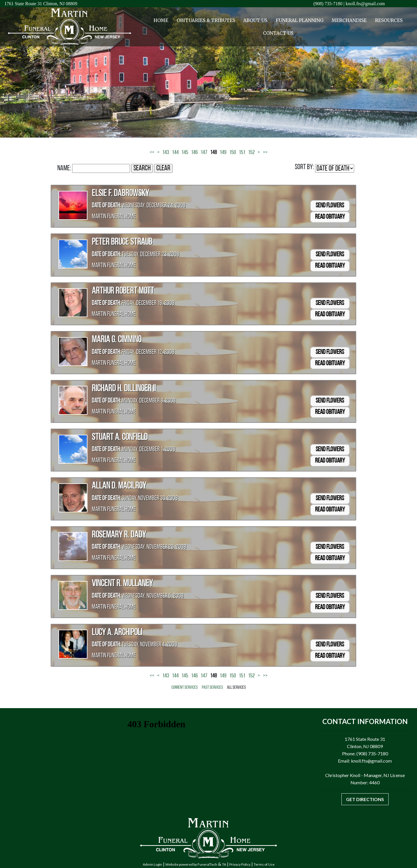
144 (175, 153)
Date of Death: (106, 206)
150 (233, 153)
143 (166, 153)
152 (252, 153)
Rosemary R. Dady (119, 535)
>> (265, 153)
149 (223, 153)
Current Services (185, 688)
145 (185, 153)
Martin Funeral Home (114, 217)
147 (204, 153)
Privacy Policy (240, 864)
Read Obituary (330, 217)
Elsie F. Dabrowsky (120, 194)
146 (194, 153)
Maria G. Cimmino (117, 340)
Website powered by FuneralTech (191, 864)
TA (224, 864)
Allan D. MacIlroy (119, 486)
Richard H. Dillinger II (124, 389)
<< (152, 153)
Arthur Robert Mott (123, 291)
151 (242, 153)
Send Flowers (330, 206)
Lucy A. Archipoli (117, 633)
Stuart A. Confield (120, 438)
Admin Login (152, 864)
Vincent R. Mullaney (122, 584)
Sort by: (304, 167)
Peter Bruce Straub (122, 242)
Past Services (212, 688)
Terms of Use (264, 864)
